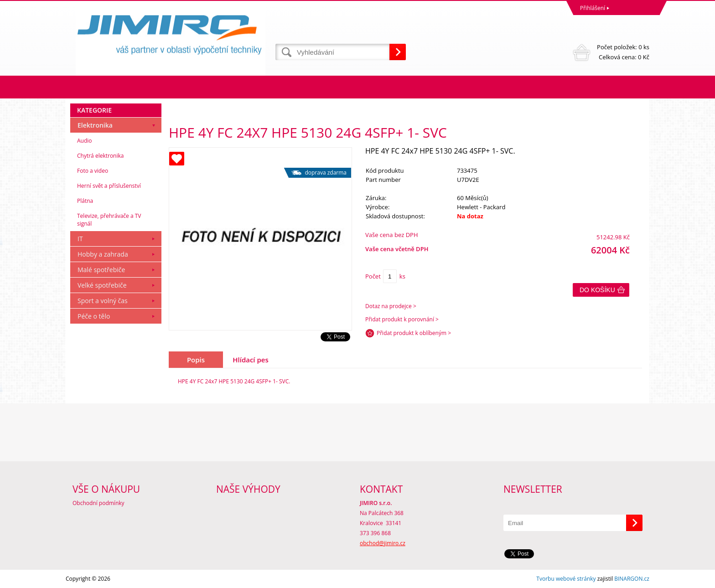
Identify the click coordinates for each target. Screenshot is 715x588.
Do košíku (597, 290)
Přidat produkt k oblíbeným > (414, 333)
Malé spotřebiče (101, 270)
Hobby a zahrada (103, 254)
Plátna (85, 201)
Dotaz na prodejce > (391, 306)
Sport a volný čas (103, 301)
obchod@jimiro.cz (383, 543)
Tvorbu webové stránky (566, 579)
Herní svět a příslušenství (109, 186)
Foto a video (93, 171)
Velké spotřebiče (102, 285)
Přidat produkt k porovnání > (402, 319)
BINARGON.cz (632, 579)
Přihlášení (593, 8)
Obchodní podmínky (98, 503)
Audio (85, 141)
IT (80, 239)
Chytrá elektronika (100, 156)
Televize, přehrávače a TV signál (109, 220)
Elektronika (95, 125)
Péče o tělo (94, 316)
